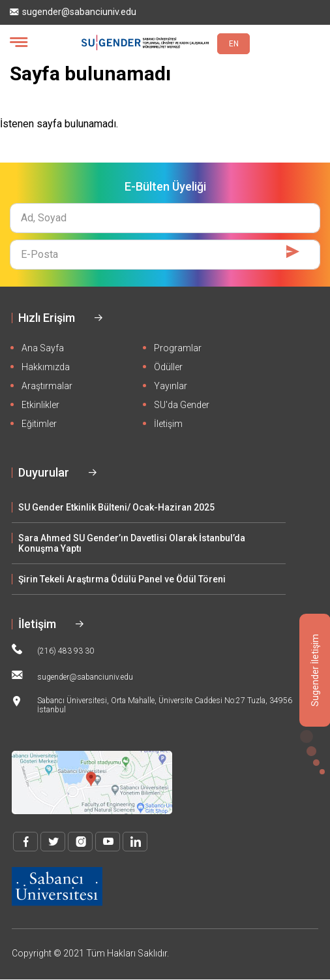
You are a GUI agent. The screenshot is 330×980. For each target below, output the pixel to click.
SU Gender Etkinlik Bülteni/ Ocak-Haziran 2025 (116, 507)
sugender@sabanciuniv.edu (73, 12)
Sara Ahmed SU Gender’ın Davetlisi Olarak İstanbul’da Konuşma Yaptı (132, 543)
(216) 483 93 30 (53, 650)
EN (234, 44)
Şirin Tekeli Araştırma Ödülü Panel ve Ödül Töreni (122, 579)
